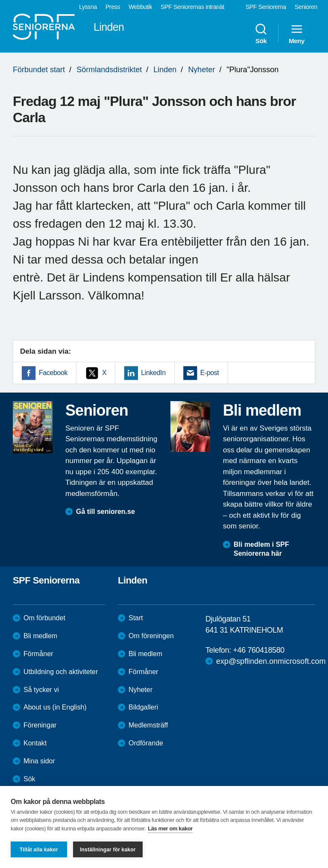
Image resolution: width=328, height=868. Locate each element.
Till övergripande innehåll (0, 0)
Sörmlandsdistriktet (109, 70)
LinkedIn (153, 373)
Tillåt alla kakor (39, 850)
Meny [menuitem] (297, 33)
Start (136, 618)
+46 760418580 (258, 650)
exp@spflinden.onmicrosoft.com (271, 661)
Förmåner (38, 654)
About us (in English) (55, 707)
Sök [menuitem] (261, 33)
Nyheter (201, 70)
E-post (210, 373)
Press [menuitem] (113, 7)
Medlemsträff (148, 725)
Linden (165, 70)
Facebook (53, 373)
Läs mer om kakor (170, 828)
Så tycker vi (41, 690)
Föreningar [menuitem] (40, 725)
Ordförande (146, 743)
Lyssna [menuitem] (88, 7)
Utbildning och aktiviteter (61, 672)
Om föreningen (151, 636)
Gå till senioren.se (105, 512)
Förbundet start (39, 70)
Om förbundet (44, 618)
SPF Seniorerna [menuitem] (266, 7)
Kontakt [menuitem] (35, 743)
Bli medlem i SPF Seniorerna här (261, 549)
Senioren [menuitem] (306, 7)
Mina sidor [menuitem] (39, 761)
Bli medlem (40, 636)
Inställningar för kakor (108, 850)
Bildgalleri (143, 707)
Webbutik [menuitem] (140, 7)
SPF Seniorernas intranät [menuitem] (192, 7)
